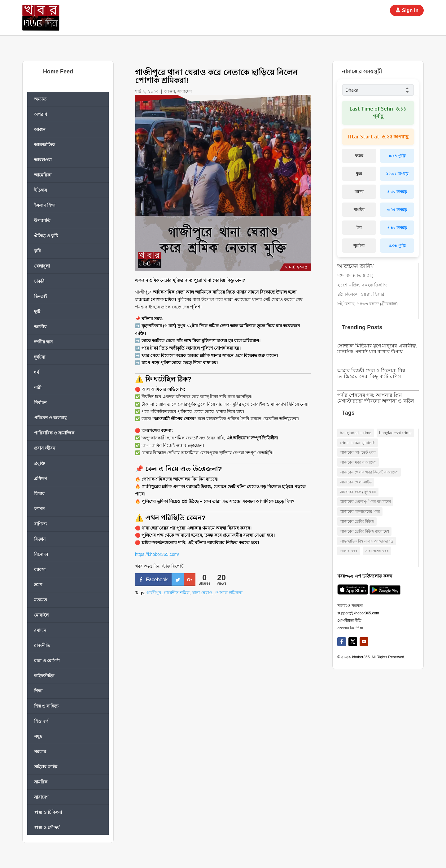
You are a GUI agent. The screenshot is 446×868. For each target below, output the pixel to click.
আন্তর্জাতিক (45, 144)
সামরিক (41, 782)
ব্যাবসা (40, 569)
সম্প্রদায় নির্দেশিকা (350, 628)
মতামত (41, 600)
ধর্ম (37, 372)
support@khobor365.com (358, 613)
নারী (38, 387)
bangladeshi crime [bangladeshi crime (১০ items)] (395, 433)
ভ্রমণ (38, 584)
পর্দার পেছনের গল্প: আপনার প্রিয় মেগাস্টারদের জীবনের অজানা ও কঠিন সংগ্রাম (376, 401)
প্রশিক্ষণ (40, 478)
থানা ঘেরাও (202, 593)
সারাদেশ (41, 797)
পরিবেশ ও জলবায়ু (50, 418)
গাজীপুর (154, 593)
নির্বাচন (40, 402)
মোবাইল (41, 615)
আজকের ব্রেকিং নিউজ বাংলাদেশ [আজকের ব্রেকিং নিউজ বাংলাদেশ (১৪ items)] (364, 531)
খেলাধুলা (42, 266)
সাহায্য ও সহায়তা (350, 606)
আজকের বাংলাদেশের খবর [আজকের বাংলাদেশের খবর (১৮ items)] (360, 511)
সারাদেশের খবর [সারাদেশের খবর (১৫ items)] (377, 551)
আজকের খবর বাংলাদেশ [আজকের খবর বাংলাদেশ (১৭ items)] (358, 462)
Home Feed (58, 72)
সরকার (40, 751)
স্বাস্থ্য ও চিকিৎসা (48, 812)
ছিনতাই (41, 296)
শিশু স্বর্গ (41, 721)
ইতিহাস (41, 190)
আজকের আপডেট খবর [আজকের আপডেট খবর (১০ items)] (358, 452)
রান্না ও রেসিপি (47, 660)
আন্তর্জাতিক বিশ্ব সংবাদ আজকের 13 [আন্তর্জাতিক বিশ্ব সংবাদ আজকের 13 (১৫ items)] (367, 541)
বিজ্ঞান (40, 539)
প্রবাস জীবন (45, 448)
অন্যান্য (40, 99)
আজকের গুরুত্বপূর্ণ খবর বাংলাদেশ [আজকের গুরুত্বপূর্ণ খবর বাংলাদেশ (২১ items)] (365, 502)
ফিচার (39, 493)
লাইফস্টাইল (44, 676)
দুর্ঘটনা (40, 357)
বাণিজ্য (40, 524)
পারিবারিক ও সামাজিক (54, 433)
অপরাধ (41, 114)
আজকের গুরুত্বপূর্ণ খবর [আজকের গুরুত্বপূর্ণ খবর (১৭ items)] (358, 492)
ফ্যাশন (39, 509)
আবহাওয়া (43, 160)
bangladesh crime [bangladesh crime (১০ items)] (356, 433)
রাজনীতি (42, 645)
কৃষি (37, 251)
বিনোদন (41, 554)
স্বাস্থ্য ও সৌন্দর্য (47, 827)
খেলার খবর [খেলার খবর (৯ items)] (349, 551)
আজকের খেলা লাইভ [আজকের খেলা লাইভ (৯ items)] (356, 482)
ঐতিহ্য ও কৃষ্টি (46, 236)
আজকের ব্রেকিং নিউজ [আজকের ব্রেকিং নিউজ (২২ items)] (357, 521)
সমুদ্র (38, 736)
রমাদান (40, 630)
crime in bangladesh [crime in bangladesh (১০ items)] (358, 443)
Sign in (410, 10)
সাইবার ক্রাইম (46, 767)
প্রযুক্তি (40, 463)
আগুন (40, 129)
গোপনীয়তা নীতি (349, 621)
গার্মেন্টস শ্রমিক (177, 593)
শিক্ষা (38, 691)
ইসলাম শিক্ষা (45, 205)
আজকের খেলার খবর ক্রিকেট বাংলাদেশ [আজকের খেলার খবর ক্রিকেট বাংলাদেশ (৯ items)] (369, 472)
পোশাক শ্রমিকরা (229, 593)
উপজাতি (42, 220)
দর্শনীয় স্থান (43, 342)
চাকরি (39, 281)
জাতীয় (40, 327)
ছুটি (37, 311)
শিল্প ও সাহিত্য (46, 706)
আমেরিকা (43, 175)
